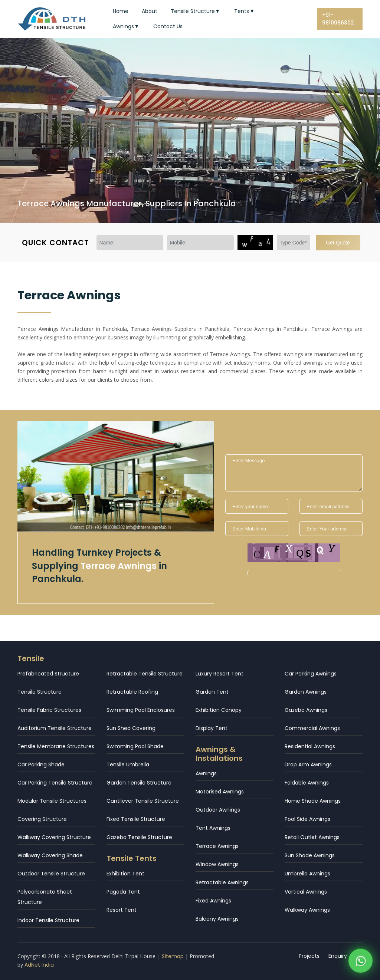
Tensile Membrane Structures (56, 746)
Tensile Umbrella (128, 764)
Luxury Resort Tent (220, 674)
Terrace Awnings (217, 846)
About (150, 11)
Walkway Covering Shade (50, 855)
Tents (245, 11)
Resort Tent (122, 910)
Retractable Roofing (132, 692)
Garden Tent (212, 692)
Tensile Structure (196, 11)
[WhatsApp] (361, 953)
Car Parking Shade (41, 764)
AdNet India (39, 965)
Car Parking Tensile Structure (55, 783)
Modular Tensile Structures (52, 801)
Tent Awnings (213, 828)
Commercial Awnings (312, 728)
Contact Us (168, 26)
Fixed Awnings (213, 901)
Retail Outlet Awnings (312, 837)
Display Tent (212, 728)
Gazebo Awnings (306, 710)
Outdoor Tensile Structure (51, 874)
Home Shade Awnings (313, 801)
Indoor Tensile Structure (48, 920)
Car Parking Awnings (311, 674)
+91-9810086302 (338, 19)
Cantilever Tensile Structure (143, 801)
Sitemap (173, 956)
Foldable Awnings (307, 783)
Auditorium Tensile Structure (55, 728)
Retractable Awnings (222, 882)
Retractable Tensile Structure (145, 674)
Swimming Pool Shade (135, 746)
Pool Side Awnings (307, 819)
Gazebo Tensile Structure (139, 837)
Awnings (127, 26)
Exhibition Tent (125, 874)
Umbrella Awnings (307, 874)
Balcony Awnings (217, 919)
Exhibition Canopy (219, 710)
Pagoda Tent (123, 892)
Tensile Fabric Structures (49, 710)
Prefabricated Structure (48, 674)
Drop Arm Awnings (308, 764)
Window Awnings (217, 864)
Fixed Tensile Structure (136, 819)
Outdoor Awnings (218, 810)
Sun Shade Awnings (310, 855)
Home (121, 11)
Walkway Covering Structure (54, 837)
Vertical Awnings (306, 892)
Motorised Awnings (220, 792)
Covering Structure (42, 819)
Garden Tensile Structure (139, 783)
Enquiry (338, 956)
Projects (309, 956)
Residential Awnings (310, 746)
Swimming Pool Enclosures (141, 710)
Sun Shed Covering (131, 728)
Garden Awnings (306, 692)
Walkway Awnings (307, 910)
